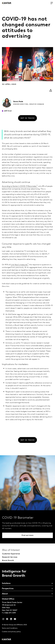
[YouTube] (11, 620)
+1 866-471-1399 (9, 613)
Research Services (10, 557)
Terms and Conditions (10, 628)
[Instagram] (3, 620)
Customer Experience (11, 554)
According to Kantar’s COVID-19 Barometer (19, 186)
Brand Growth (8, 561)
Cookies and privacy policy (11, 632)
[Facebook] (7, 620)
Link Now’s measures (19, 265)
